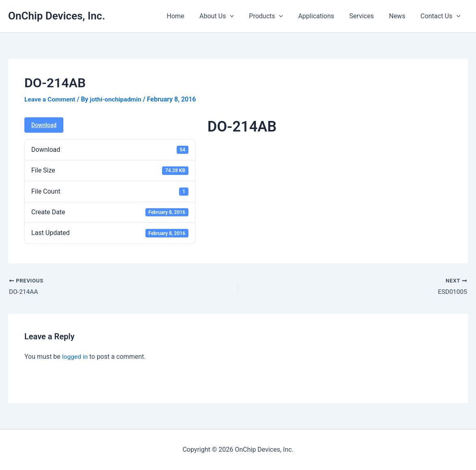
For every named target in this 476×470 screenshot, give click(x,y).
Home (189, 16)
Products (276, 16)
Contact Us (441, 16)
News (400, 16)
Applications (324, 16)
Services (367, 16)
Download (44, 125)
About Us (228, 16)
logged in (75, 357)
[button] (242, 16)
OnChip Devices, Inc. (57, 16)
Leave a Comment (51, 99)
